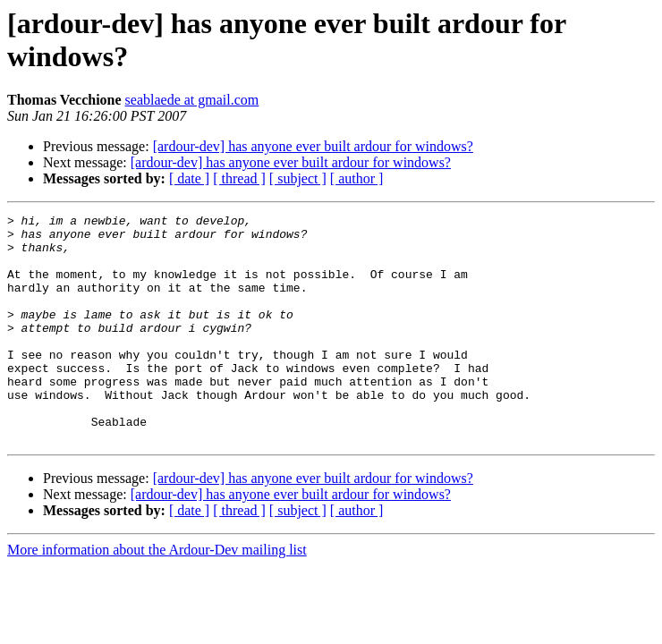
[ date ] (189, 178)
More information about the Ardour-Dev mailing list (157, 595)
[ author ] (357, 178)
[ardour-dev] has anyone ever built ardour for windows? (313, 146)
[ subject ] (298, 178)
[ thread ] (239, 178)
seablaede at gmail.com (192, 100)
